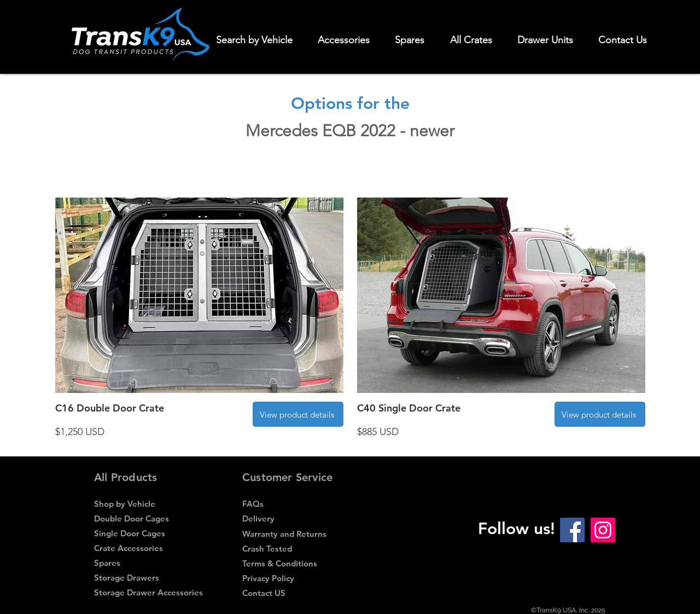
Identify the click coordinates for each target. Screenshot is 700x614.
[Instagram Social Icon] (603, 530)
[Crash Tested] (296, 549)
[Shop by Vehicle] (148, 504)
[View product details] (298, 414)
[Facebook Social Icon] (572, 530)
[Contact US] (296, 593)
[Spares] (147, 563)
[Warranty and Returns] (296, 534)
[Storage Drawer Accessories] (148, 592)
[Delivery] (296, 519)
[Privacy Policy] (296, 578)
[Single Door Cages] (148, 533)
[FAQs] (296, 504)
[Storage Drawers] (148, 578)
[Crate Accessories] (148, 548)
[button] (349, 40)
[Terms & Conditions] (295, 563)
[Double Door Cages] (148, 519)
